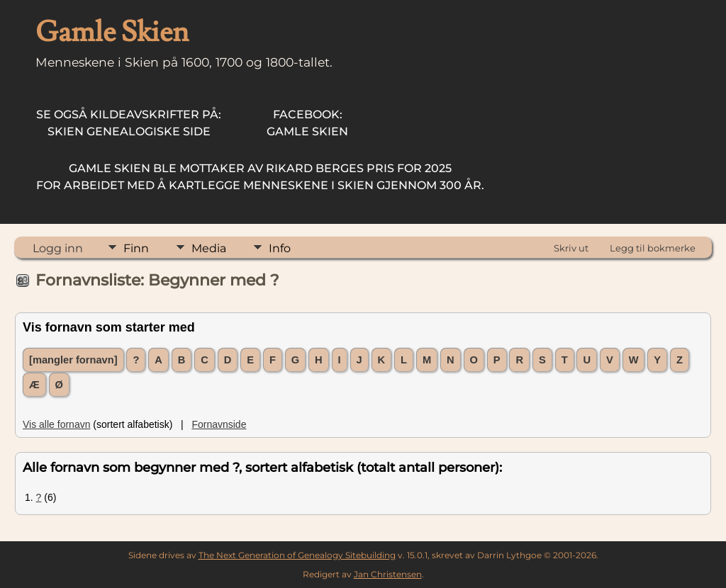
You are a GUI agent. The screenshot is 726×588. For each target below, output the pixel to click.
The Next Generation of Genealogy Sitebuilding (297, 555)
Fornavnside (219, 424)
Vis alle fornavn (56, 424)
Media (209, 248)
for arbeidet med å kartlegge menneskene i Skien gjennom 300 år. (260, 177)
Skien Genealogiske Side (129, 123)
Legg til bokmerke (653, 248)
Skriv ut (571, 248)
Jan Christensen (388, 574)
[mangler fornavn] (73, 360)
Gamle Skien (307, 123)
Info (280, 248)
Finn (136, 248)
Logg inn (58, 248)
